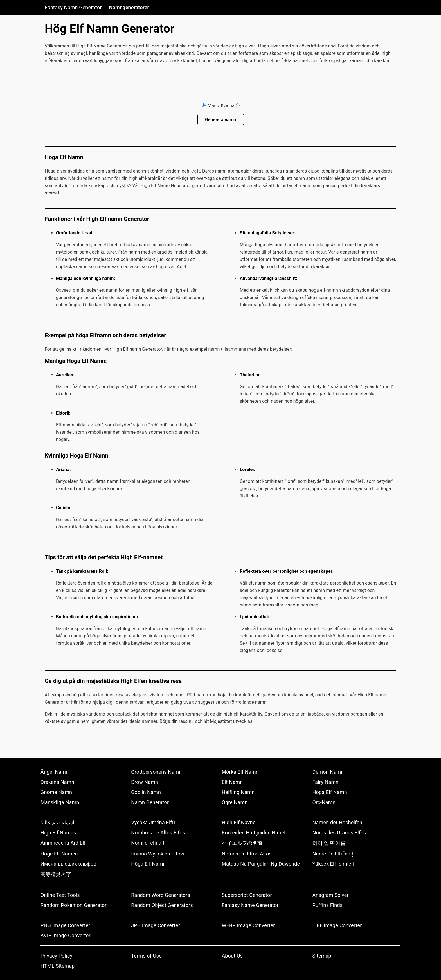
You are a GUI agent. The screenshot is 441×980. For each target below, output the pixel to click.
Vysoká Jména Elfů (153, 822)
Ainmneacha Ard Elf (63, 843)
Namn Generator (150, 802)
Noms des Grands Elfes (339, 833)
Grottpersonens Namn (156, 772)
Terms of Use (146, 956)
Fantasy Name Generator (250, 905)
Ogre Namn (235, 802)
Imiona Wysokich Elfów (158, 854)
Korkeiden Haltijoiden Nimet (254, 833)
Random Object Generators (162, 905)
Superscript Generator (247, 895)
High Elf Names (58, 833)
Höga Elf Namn (330, 792)
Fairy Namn (326, 782)
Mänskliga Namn (60, 802)
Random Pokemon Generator (74, 905)
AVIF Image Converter (66, 935)
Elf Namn (232, 782)
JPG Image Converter (156, 925)
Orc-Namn (324, 802)
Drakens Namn (57, 782)
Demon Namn (328, 772)
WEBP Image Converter (248, 925)
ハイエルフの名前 (242, 843)
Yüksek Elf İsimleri (333, 864)
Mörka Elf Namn (240, 772)
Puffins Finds (328, 905)
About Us (232, 956)
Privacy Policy (56, 956)
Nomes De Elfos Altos (247, 854)
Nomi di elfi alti (148, 843)
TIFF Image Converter (337, 925)
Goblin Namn (146, 792)
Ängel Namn (55, 772)
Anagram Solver (331, 895)
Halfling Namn (238, 792)
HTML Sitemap (58, 966)
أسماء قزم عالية (57, 822)
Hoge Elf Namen (59, 854)
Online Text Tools (60, 895)
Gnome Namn (56, 792)
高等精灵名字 (56, 874)
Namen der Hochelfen (337, 822)
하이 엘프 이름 (329, 843)
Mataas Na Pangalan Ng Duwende (261, 864)
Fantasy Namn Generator (73, 7)
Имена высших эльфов (68, 864)
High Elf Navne (238, 822)
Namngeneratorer (129, 7)
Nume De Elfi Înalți (334, 854)
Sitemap (322, 956)
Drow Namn (145, 782)
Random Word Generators (161, 895)
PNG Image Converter (65, 925)
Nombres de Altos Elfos (158, 833)
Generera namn (220, 120)
